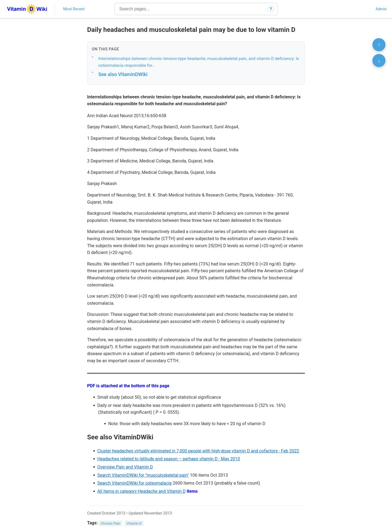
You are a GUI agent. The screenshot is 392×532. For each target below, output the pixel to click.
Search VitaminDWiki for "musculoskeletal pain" (143, 475)
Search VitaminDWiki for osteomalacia (134, 483)
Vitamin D (134, 523)
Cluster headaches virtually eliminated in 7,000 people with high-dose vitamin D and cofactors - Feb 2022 (198, 451)
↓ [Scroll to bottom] (379, 61)
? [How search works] (271, 9)
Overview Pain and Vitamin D (125, 467)
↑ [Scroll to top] (379, 45)
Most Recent (74, 9)
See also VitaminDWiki (123, 74)
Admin (381, 9)
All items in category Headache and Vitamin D (141, 491)
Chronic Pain (111, 523)
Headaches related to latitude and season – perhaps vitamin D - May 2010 (169, 459)
